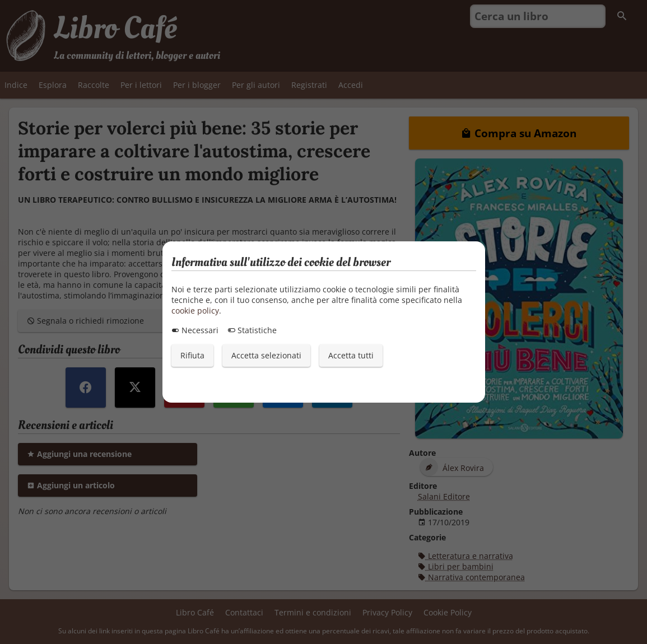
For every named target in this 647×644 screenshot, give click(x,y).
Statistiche (252, 330)
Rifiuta (192, 355)
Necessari (195, 330)
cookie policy (195, 311)
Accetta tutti (351, 355)
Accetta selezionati (266, 355)
